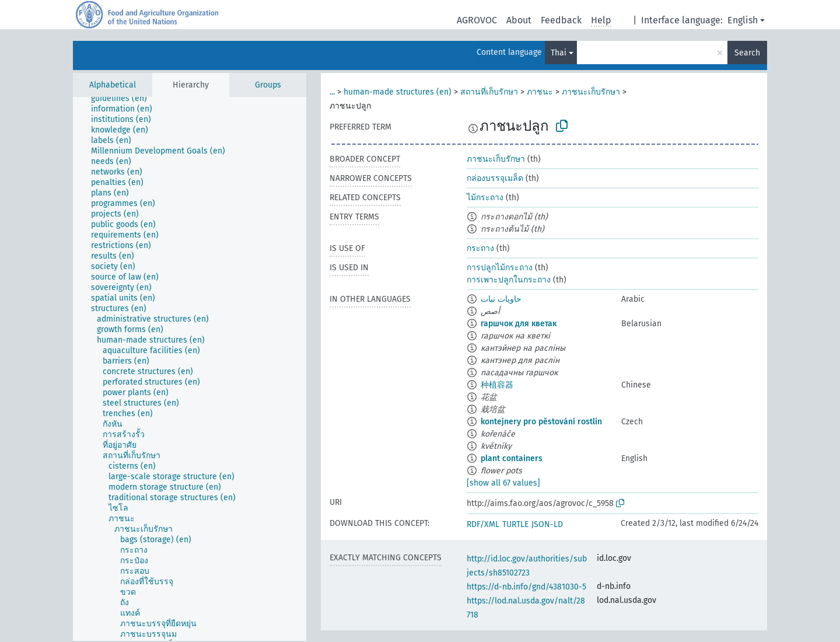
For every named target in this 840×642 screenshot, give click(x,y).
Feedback (561, 20)
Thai (559, 53)
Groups (268, 85)
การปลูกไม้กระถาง (500, 268)
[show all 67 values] (503, 483)
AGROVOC (477, 20)
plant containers (512, 458)
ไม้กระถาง (485, 198)
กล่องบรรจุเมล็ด (495, 178)
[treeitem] (124, 99)
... (332, 92)
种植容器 (497, 385)
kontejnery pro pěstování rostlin (541, 422)
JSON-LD (547, 524)
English (743, 20)
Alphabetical (113, 85)
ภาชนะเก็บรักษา (591, 92)
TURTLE (515, 524)
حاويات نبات (501, 299)
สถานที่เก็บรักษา (489, 92)
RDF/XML (483, 524)
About (519, 20)
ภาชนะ (540, 92)
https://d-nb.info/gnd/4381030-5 (526, 587)
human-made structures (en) (398, 92)
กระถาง (480, 248)
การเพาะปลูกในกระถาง (509, 280)
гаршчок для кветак (519, 324)
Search (747, 53)
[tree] (190, 369)
